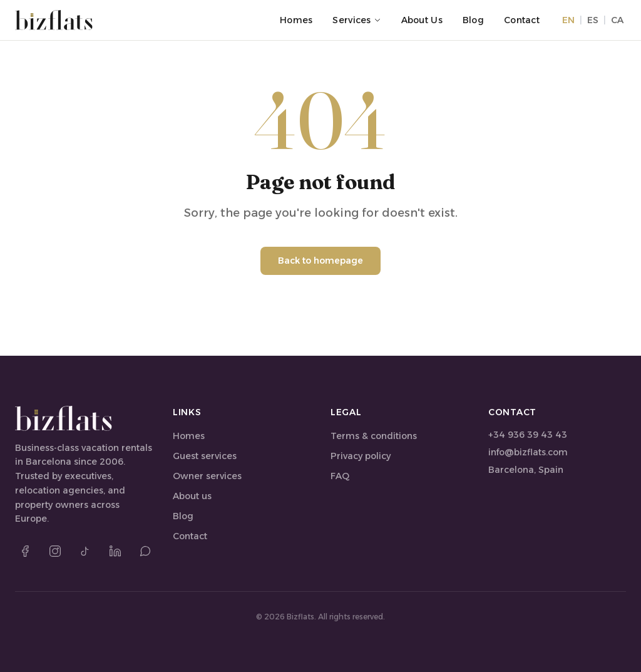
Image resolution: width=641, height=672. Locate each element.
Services (356, 20)
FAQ (340, 476)
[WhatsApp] (145, 551)
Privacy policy (361, 456)
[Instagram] (55, 551)
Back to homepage (320, 261)
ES (593, 20)
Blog (473, 20)
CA (617, 20)
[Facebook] (25, 551)
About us (422, 20)
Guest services (205, 456)
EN (568, 20)
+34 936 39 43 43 (528, 435)
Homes (296, 20)
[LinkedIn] (115, 551)
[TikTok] (85, 551)
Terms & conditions (374, 436)
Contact (522, 20)
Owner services (207, 476)
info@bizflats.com (528, 452)
